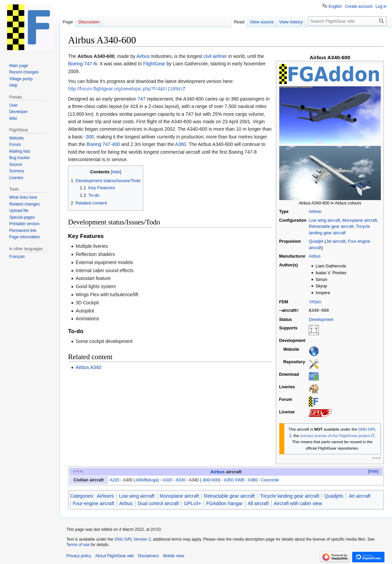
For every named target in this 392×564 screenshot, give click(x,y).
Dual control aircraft (158, 503)
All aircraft (258, 503)
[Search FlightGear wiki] (347, 21)
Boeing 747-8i (83, 64)
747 (141, 99)
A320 (167, 480)
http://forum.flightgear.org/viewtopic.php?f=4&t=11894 (124, 89)
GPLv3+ (192, 503)
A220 (115, 480)
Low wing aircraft (324, 220)
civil (207, 56)
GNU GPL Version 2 (133, 539)
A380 (181, 144)
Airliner (315, 212)
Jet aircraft (336, 241)
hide (373, 471)
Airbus (315, 256)
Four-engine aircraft (93, 503)
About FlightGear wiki (114, 556)
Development (321, 319)
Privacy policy (79, 556)
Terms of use (78, 544)
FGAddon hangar (224, 503)
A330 (181, 480)
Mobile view (173, 556)
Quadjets (334, 496)
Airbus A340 (88, 367)
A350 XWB (234, 480)
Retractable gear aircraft (331, 226)
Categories (82, 496)
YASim (315, 302)
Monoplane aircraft (360, 220)
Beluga (151, 480)
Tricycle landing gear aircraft (290, 496)
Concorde (270, 480)
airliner (220, 56)
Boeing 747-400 (103, 144)
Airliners (105, 496)
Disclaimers (148, 556)
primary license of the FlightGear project (335, 435)
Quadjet (316, 241)
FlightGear (154, 64)
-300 (89, 137)
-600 (139, 480)
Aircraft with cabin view (298, 503)
